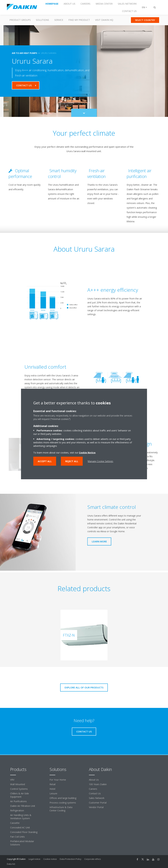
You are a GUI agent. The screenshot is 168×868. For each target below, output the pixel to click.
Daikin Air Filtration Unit (23, 806)
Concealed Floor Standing (24, 832)
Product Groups (20, 20)
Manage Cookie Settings (100, 461)
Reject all (72, 461)
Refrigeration (17, 810)
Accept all (45, 461)
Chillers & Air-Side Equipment (20, 795)
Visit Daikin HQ (104, 20)
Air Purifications (18, 801)
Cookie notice (50, 859)
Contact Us (95, 793)
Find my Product (79, 20)
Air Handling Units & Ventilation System (21, 817)
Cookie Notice (87, 453)
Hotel (52, 789)
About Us (94, 780)
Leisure (53, 793)
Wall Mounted (18, 784)
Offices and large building (63, 798)
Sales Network (97, 798)
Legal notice (34, 859)
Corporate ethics (93, 859)
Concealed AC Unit (20, 827)
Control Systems (19, 789)
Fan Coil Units (17, 837)
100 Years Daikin (98, 784)
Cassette (15, 823)
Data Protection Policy (71, 859)
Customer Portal (98, 803)
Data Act (11, 864)
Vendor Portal (96, 807)
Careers (93, 789)
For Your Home (58, 780)
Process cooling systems (63, 803)
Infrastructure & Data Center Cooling (61, 809)
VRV (12, 780)
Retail (52, 784)
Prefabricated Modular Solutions (22, 843)
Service (59, 20)
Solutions (42, 20)
